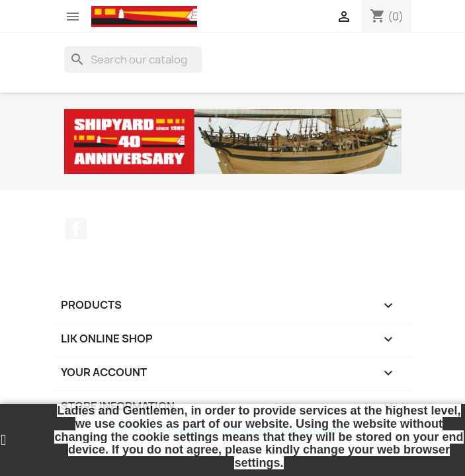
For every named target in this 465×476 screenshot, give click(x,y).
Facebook (76, 229)
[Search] (133, 59)
